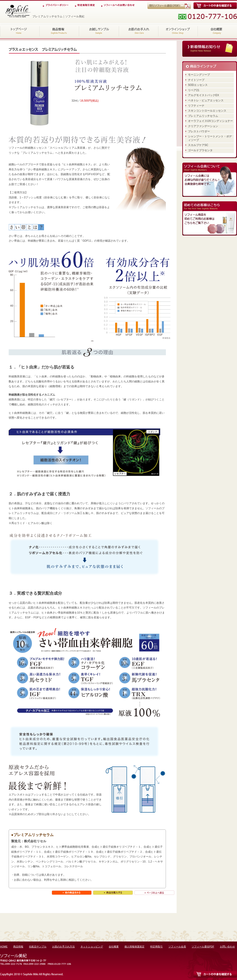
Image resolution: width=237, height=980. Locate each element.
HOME (20, 31)
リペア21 (194, 90)
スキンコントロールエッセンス (207, 111)
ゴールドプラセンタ (200, 150)
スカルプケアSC (198, 145)
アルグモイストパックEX (204, 95)
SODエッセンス (198, 85)
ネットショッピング (178, 31)
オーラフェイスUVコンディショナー (210, 121)
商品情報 (59, 31)
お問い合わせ (227, 947)
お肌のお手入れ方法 (138, 31)
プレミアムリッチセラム (203, 116)
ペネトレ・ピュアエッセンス (206, 100)
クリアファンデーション (203, 126)
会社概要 (217, 31)
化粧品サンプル (99, 31)
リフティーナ (196, 106)
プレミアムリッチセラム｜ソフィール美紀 (18, 11)
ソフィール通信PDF (203, 947)
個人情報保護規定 (134, 947)
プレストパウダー (199, 131)
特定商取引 (156, 947)
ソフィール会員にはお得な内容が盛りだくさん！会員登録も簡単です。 (210, 180)
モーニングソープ (199, 75)
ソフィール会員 (177, 947)
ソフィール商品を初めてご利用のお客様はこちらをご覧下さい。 (210, 218)
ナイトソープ (196, 80)
